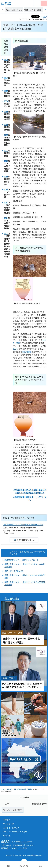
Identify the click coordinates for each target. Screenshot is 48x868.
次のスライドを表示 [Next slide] (45, 10)
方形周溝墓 (27, 352)
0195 (6, 176)
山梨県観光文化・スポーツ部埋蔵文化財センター (23, 525)
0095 (6, 135)
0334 (6, 101)
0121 (6, 161)
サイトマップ (8, 824)
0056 (6, 91)
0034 (6, 78)
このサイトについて (11, 828)
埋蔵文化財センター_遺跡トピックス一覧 (21, 560)
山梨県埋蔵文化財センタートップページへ (30, 498)
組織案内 (10, 789)
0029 (6, 60)
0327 (6, 233)
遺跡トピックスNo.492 (14, 571)
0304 (6, 218)
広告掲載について (40, 804)
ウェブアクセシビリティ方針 (15, 832)
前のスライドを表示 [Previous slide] (3, 10)
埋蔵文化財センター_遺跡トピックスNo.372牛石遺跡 (25, 576)
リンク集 (7, 836)
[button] (37, 3)
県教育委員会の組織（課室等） (23, 789)
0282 (6, 202)
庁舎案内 (7, 820)
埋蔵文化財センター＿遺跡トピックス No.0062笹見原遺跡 (25, 583)
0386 (6, 111)
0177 (6, 150)
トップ (3, 789)
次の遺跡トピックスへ (22, 490)
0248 (6, 189)
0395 (6, 125)
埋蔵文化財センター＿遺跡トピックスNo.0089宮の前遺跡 (25, 565)
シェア (44, 17)
